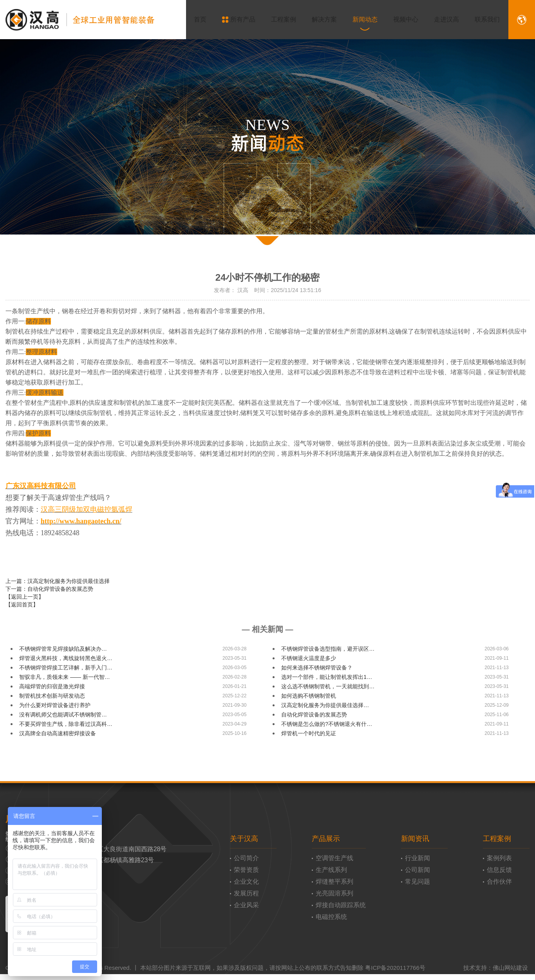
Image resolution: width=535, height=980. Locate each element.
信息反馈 (499, 870)
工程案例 (278, 19)
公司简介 (246, 858)
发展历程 (246, 893)
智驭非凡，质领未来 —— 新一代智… (65, 677)
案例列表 (499, 858)
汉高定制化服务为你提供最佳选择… (325, 705)
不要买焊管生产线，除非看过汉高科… (66, 724)
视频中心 (401, 19)
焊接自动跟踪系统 (341, 905)
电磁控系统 (331, 917)
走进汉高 (441, 19)
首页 (195, 19)
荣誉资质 (246, 870)
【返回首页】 (22, 605)
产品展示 (326, 839)
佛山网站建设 (510, 968)
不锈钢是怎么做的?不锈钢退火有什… (327, 724)
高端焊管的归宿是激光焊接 (52, 686)
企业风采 (246, 905)
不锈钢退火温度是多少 (309, 658)
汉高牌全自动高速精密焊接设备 (58, 733)
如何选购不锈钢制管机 (309, 696)
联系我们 (482, 19)
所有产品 (234, 19)
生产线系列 (331, 870)
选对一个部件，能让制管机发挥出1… (327, 677)
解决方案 (319, 19)
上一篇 (58, 581)
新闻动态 (360, 19)
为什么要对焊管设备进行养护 (55, 705)
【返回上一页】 (25, 597)
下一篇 (49, 589)
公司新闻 (418, 870)
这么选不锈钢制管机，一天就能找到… (328, 686)
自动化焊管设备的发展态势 (314, 715)
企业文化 (246, 882)
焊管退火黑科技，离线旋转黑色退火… (66, 658)
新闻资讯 (415, 839)
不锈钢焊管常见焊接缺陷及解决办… (63, 649)
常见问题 (418, 882)
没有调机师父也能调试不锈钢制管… (63, 715)
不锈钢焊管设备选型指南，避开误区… (328, 649)
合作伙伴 (499, 882)
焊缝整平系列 (334, 882)
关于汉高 (244, 839)
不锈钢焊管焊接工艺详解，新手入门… (66, 668)
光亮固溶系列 (334, 893)
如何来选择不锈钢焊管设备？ (317, 668)
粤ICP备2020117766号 (395, 968)
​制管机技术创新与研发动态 (52, 696)
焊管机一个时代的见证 (309, 733)
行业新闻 (418, 858)
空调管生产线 (334, 858)
